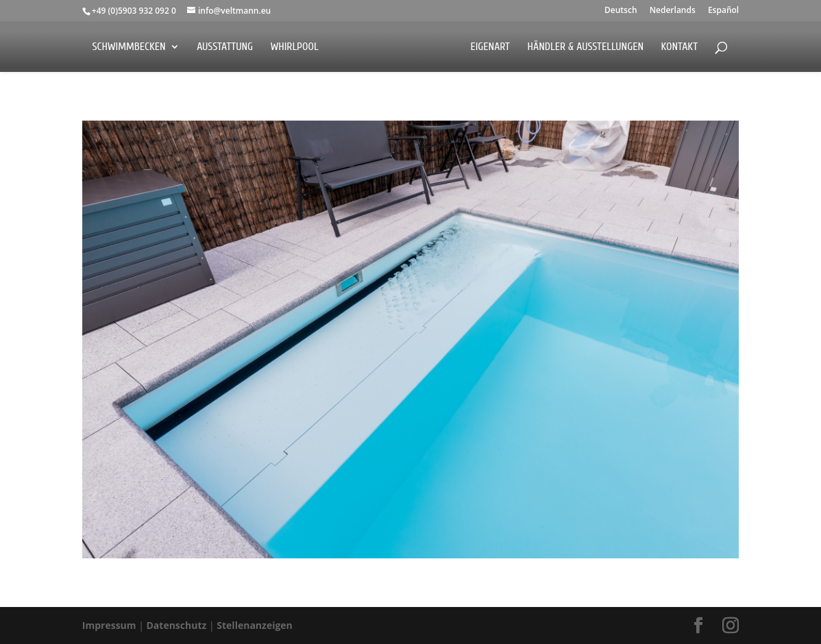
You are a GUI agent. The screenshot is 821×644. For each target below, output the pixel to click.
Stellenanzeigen (255, 625)
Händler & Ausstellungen (586, 47)
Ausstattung (225, 47)
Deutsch (621, 11)
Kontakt (679, 47)
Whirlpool (295, 47)
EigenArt (490, 47)
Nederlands (673, 11)
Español (723, 11)
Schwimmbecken (128, 47)
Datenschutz (178, 625)
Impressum (110, 625)
